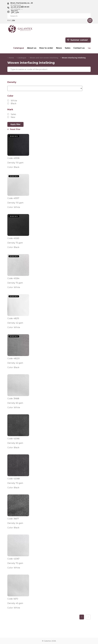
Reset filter (14, 129)
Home (11, 58)
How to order (46, 48)
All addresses (16, 5)
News (59, 48)
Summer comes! (77, 40)
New (11, 117)
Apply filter (15, 124)
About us (32, 48)
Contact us (79, 48)
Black (12, 104)
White (12, 101)
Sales (68, 48)
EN (14, 20)
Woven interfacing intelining (74, 58)
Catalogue (19, 48)
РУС (9, 20)
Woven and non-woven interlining (44, 58)
